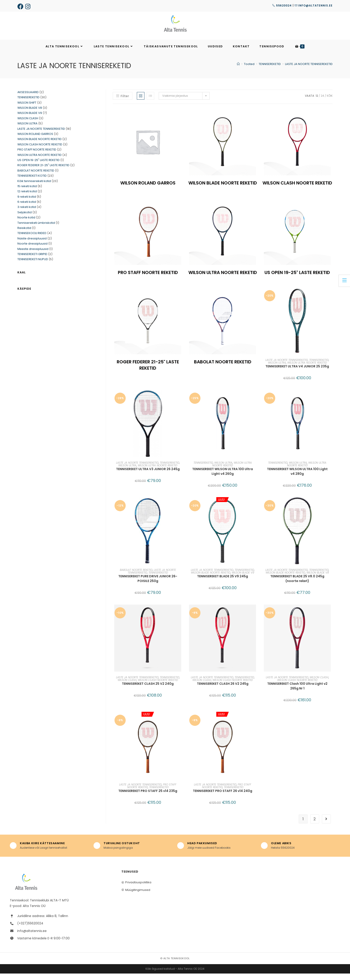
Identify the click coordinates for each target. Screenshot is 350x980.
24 (322, 102)
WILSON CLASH (127, 686)
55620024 (282, 5)
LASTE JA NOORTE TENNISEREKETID (309, 71)
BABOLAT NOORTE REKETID (136, 576)
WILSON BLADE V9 (243, 579)
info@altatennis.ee (314, 5)
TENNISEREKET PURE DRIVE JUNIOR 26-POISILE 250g (148, 585)
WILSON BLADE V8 (318, 579)
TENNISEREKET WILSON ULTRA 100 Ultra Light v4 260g (223, 478)
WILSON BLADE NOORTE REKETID (211, 579)
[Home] (238, 71)
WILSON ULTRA (277, 369)
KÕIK (330, 102)
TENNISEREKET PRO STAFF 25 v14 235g (148, 797)
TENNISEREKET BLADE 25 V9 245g (223, 583)
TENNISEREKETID (319, 366)
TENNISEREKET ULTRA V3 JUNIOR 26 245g (148, 475)
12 (317, 102)
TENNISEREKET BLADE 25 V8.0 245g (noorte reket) (297, 585)
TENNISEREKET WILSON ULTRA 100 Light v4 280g (297, 478)
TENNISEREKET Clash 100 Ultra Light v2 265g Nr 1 (297, 692)
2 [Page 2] (315, 825)
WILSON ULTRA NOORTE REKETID (307, 369)
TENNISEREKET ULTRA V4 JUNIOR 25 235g (297, 373)
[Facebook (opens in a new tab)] (21, 6)
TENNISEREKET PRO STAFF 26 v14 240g (223, 797)
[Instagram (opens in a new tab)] (29, 6)
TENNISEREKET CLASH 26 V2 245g (223, 690)
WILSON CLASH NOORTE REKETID (158, 686)
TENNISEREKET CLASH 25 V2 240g (148, 690)
